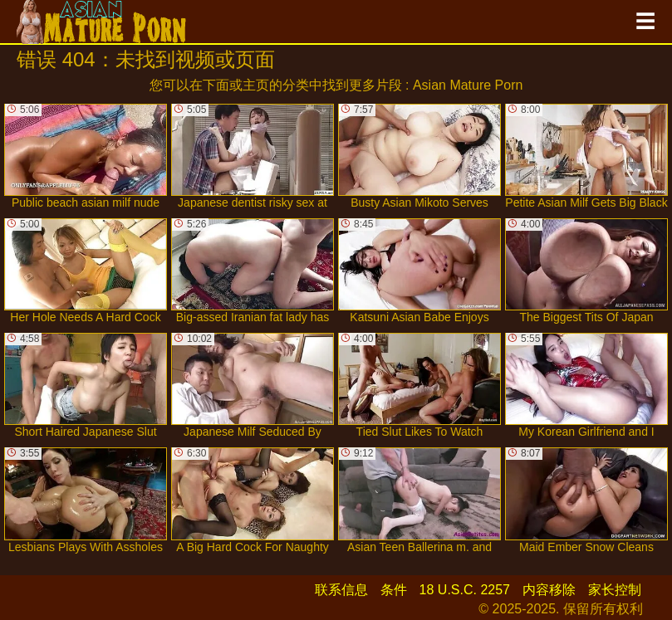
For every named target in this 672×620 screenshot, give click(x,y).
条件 (394, 590)
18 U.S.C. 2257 (465, 590)
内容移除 (549, 590)
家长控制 (615, 590)
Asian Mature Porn (468, 85)
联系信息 (341, 590)
